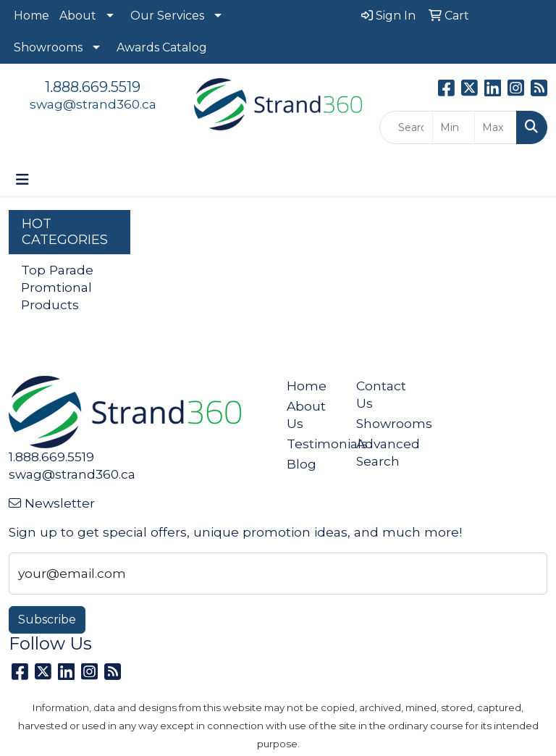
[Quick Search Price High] (496, 127)
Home (31, 16)
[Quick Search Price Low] (454, 127)
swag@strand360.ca (93, 104)
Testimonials (313, 444)
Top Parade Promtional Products (57, 287)
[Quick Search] (406, 127)
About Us (306, 415)
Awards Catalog (162, 47)
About (78, 16)
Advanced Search (382, 452)
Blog (302, 464)
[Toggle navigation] (22, 180)
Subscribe (47, 619)
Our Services (167, 16)
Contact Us (381, 394)
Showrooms (48, 47)
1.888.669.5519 (93, 87)
